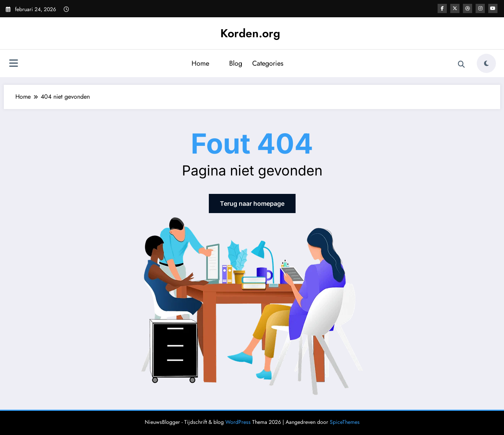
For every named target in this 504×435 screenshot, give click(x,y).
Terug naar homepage (252, 203)
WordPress (238, 422)
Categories (268, 63)
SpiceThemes (345, 422)
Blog (236, 63)
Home (200, 63)
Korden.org (250, 33)
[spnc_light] (486, 63)
